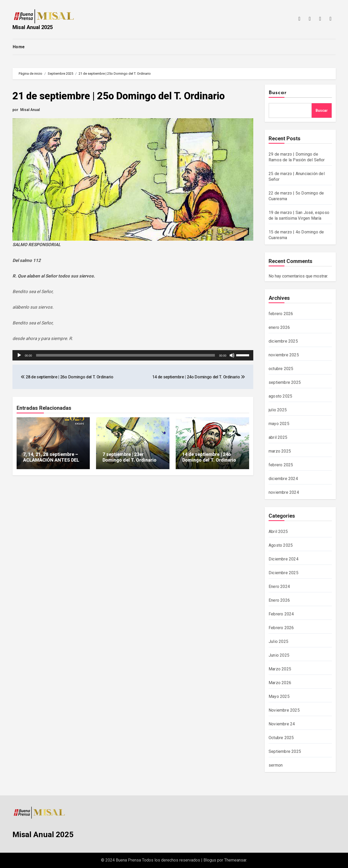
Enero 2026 (279, 600)
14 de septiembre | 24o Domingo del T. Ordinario (209, 457)
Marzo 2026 (280, 683)
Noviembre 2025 (284, 710)
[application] (133, 355)
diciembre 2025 (283, 341)
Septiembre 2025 (285, 751)
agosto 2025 (280, 396)
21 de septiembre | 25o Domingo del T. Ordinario (119, 96)
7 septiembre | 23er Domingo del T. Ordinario (129, 457)
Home (19, 47)
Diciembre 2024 (284, 559)
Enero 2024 (279, 586)
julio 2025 (278, 410)
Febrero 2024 (281, 614)
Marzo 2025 (280, 669)
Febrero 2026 (281, 628)
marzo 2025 (280, 451)
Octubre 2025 (281, 738)
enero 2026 (279, 327)
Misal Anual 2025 (33, 27)
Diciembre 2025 (284, 573)
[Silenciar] (232, 355)
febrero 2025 (281, 465)
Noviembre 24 (282, 724)
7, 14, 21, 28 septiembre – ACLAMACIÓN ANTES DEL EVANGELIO (51, 460)
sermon (276, 765)
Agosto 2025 (281, 545)
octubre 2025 (281, 369)
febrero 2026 (281, 314)
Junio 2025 (279, 655)
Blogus (210, 860)
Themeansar (235, 860)
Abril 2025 (278, 532)
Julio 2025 (278, 641)
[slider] (125, 355)
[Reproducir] (19, 355)
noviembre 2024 (284, 492)
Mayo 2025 (279, 696)
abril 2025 (278, 437)
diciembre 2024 (283, 479)
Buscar (278, 93)
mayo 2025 (279, 424)
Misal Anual (30, 110)
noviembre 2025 (284, 355)
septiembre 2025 (285, 382)
